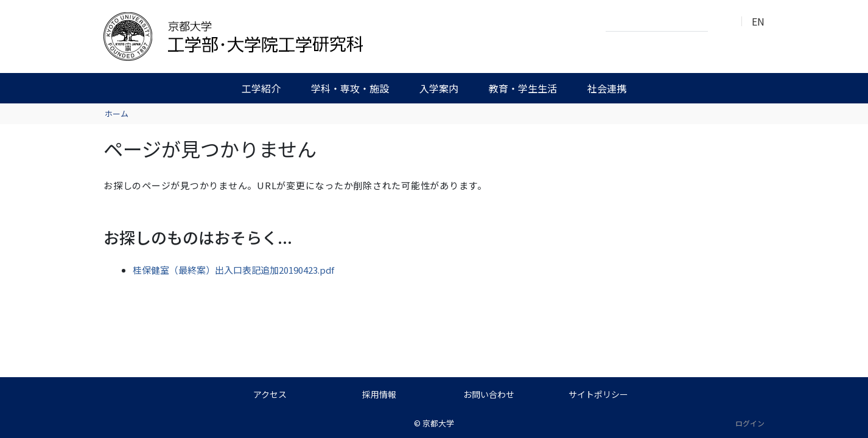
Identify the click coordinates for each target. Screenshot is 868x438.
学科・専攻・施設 (350, 88)
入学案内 (439, 88)
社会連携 (607, 88)
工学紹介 (261, 88)
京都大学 (438, 423)
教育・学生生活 (523, 88)
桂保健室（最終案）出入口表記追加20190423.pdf (233, 270)
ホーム (117, 113)
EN (758, 21)
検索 (721, 22)
